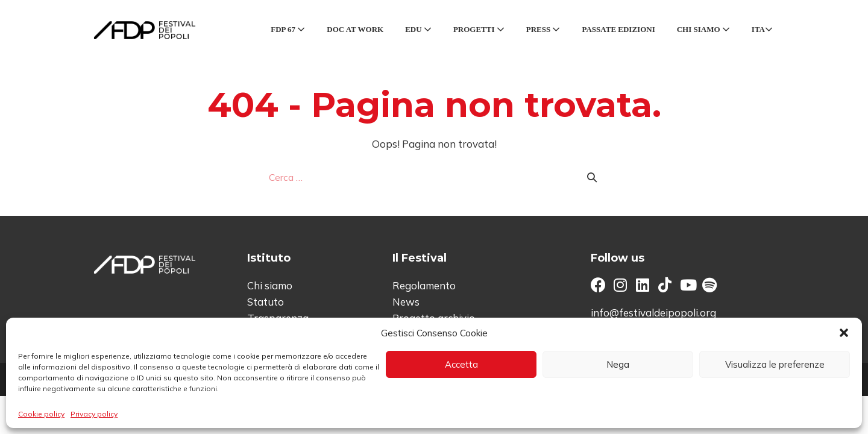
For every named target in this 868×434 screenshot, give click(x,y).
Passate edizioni (618, 29)
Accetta (461, 364)
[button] (844, 333)
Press (543, 29)
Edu (418, 29)
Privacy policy (94, 414)
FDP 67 (288, 29)
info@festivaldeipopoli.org (653, 313)
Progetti (479, 29)
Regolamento (424, 285)
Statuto (266, 302)
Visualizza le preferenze (775, 364)
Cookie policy (41, 414)
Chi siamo (703, 29)
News (406, 302)
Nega (618, 364)
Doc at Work (355, 29)
